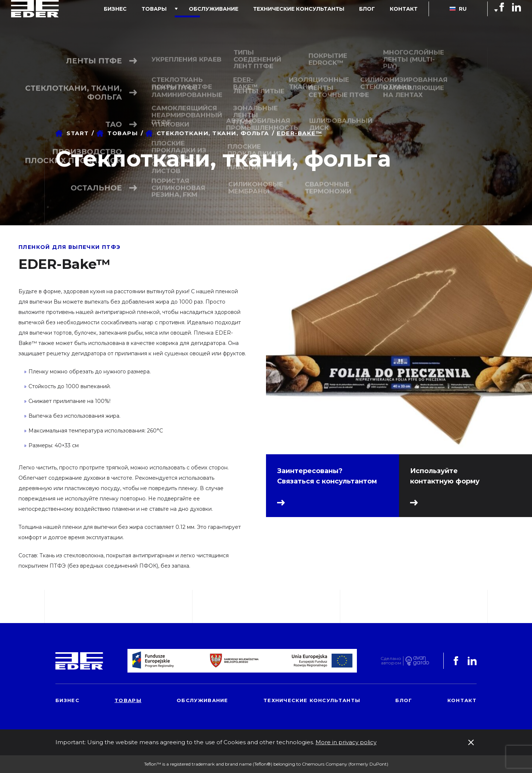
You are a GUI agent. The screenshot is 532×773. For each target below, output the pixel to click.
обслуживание (239, 24)
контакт (407, 24)
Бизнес (156, 24)
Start (78, 133)
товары (187, 24)
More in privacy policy (346, 742)
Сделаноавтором (391, 661)
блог (378, 24)
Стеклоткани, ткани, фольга (213, 133)
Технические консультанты (317, 24)
